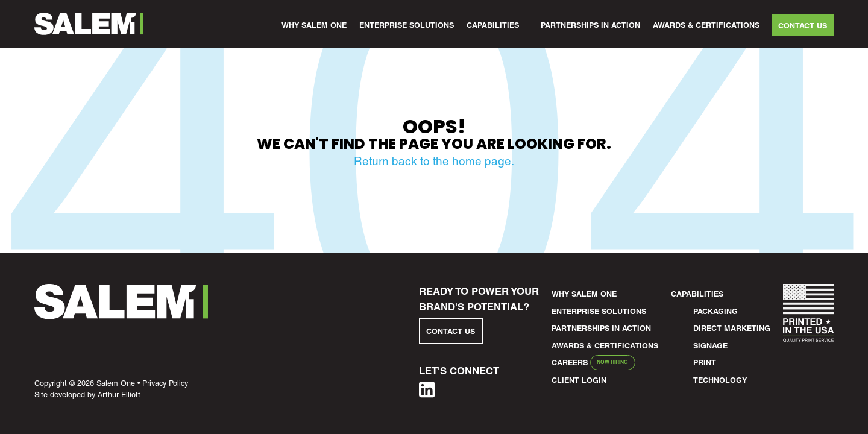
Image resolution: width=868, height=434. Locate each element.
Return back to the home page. (434, 161)
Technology (720, 380)
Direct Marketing (732, 328)
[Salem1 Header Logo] (89, 24)
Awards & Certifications (706, 25)
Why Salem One (314, 25)
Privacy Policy (165, 383)
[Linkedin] (427, 394)
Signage (710, 346)
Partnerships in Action (590, 25)
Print (705, 363)
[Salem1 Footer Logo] (121, 315)
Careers (570, 363)
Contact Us (803, 25)
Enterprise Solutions (407, 25)
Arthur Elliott (119, 395)
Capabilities (493, 25)
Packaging (715, 311)
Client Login (579, 380)
